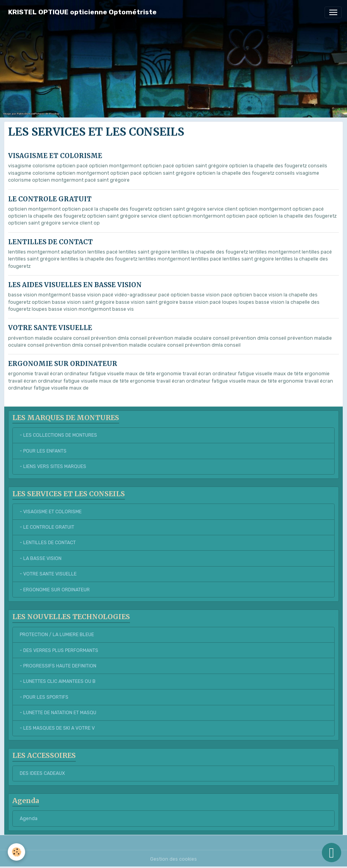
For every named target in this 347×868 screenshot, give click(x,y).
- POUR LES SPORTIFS (44, 697)
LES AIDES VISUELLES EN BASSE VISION (75, 285)
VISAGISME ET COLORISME (55, 156)
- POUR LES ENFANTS (43, 451)
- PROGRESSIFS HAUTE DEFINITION (58, 666)
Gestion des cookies (173, 859)
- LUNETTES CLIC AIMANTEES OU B (58, 681)
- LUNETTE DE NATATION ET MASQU (58, 713)
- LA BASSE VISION (41, 558)
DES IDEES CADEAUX (42, 773)
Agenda (29, 819)
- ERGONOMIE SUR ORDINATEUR (55, 590)
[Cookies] (16, 852)
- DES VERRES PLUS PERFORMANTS (59, 650)
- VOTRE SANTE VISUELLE (48, 574)
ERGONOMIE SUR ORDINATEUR (63, 364)
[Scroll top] (332, 853)
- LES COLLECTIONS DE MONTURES (58, 435)
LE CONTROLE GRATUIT (50, 199)
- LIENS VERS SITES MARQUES (53, 466)
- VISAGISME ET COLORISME (51, 512)
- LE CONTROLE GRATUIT (47, 527)
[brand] (82, 12)
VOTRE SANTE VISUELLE (50, 328)
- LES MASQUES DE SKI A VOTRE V (57, 728)
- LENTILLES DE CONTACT (48, 543)
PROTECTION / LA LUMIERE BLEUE (57, 635)
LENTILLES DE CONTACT (50, 242)
